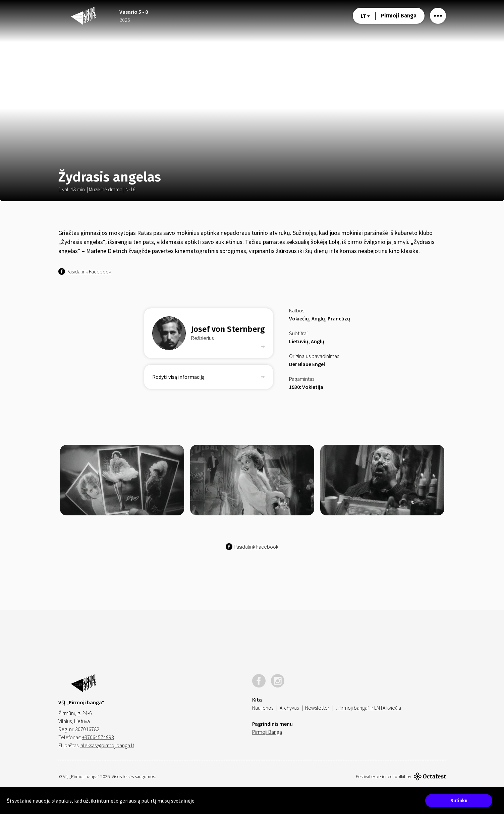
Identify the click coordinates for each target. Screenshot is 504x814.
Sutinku (459, 801)
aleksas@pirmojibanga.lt (107, 745)
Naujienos (263, 708)
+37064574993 (98, 737)
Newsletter (317, 708)
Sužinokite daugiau (217, 801)
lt (365, 16)
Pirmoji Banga (399, 16)
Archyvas (289, 708)
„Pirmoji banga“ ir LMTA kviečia (368, 708)
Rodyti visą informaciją (209, 377)
